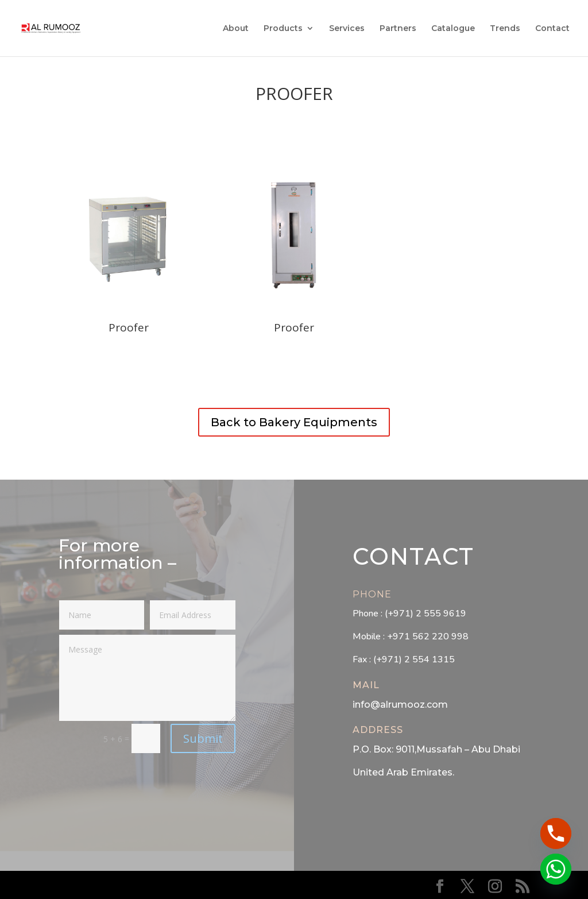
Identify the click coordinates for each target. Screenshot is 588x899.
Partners (398, 29)
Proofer (294, 93)
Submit (203, 738)
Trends (505, 29)
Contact (552, 29)
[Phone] (556, 834)
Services (347, 29)
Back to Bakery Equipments (294, 422)
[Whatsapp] (556, 869)
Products (283, 29)
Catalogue (453, 29)
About (236, 29)
